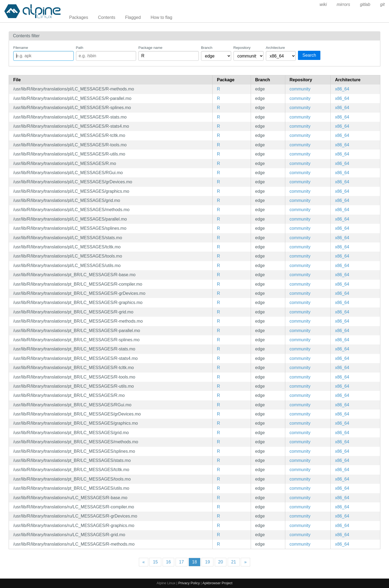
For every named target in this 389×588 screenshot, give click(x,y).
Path (80, 48)
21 (234, 562)
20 (221, 562)
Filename (21, 48)
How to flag (162, 17)
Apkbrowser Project (217, 583)
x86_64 (342, 89)
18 (194, 562)
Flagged (133, 17)
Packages (79, 17)
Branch (207, 48)
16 (169, 562)
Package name (150, 48)
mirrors (343, 4)
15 (155, 562)
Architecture (275, 48)
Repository (242, 48)
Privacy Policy (189, 583)
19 (207, 562)
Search (309, 55)
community (300, 89)
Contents (107, 17)
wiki (323, 4)
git (382, 4)
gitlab (365, 4)
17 (182, 562)
